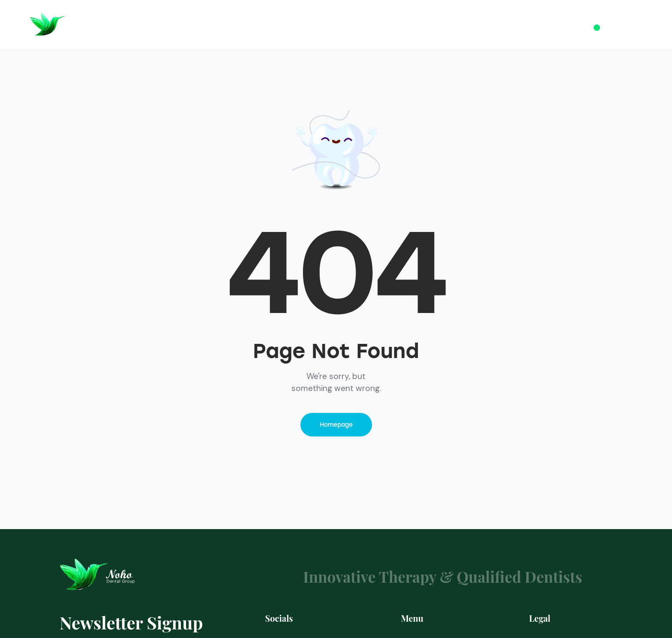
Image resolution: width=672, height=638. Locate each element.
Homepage (336, 425)
